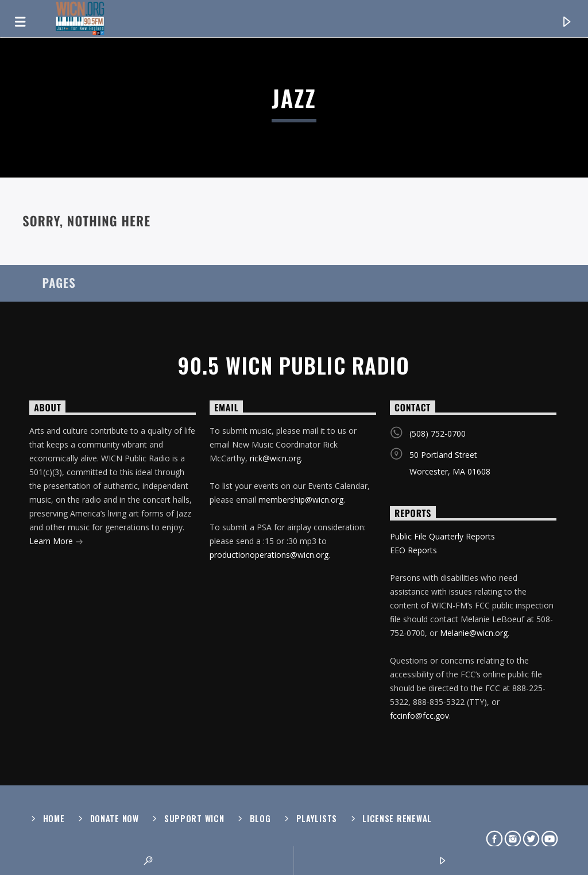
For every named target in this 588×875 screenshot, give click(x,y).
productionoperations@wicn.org (269, 555)
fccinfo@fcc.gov (419, 716)
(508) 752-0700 (438, 433)
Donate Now (115, 818)
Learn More (56, 542)
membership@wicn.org (301, 500)
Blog (260, 818)
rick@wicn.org (275, 458)
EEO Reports (413, 550)
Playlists (317, 818)
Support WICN (194, 818)
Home (54, 818)
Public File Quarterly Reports (442, 536)
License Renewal (397, 818)
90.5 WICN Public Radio (294, 365)
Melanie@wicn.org (474, 633)
